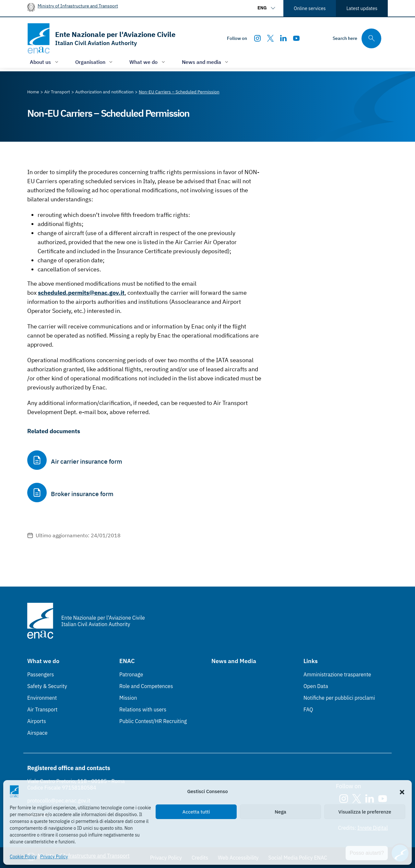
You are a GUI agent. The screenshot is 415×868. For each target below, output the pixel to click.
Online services (310, 8)
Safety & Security (47, 686)
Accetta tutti (196, 812)
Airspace (37, 733)
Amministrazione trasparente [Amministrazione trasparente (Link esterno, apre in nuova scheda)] (337, 674)
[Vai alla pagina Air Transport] (57, 92)
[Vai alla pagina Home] (33, 92)
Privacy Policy (54, 857)
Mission (128, 698)
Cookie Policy (23, 857)
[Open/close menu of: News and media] (206, 62)
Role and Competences (146, 686)
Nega (280, 812)
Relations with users (143, 709)
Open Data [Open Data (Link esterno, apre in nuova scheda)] (316, 686)
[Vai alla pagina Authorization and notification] (104, 92)
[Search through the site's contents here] (357, 38)
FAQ (308, 709)
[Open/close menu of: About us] (45, 62)
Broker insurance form (82, 494)
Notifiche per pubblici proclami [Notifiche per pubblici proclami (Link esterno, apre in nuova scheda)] (339, 698)
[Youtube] (296, 38)
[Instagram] (257, 38)
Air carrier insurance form (87, 461)
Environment (42, 698)
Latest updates (362, 8)
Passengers (41, 674)
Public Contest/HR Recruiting (153, 721)
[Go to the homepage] (101, 38)
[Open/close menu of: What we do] (148, 62)
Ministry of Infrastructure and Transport (78, 6)
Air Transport (42, 709)
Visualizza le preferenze (365, 812)
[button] (402, 791)
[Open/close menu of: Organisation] (95, 62)
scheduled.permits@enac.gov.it (81, 293)
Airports (37, 721)
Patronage (131, 674)
